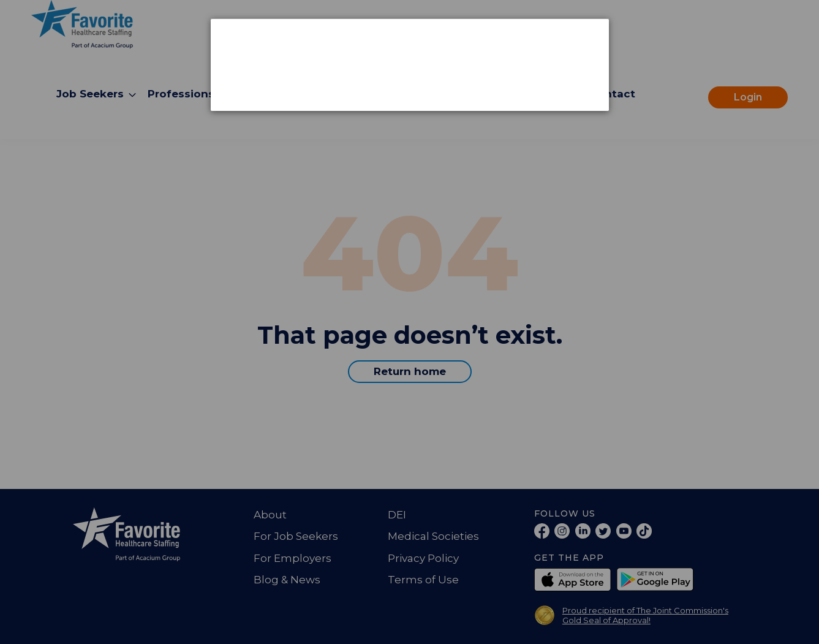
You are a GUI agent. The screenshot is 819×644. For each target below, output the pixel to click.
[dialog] (410, 65)
